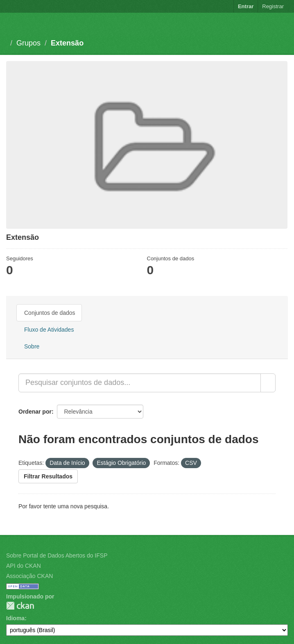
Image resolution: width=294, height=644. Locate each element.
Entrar (246, 6)
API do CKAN (24, 566)
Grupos (28, 43)
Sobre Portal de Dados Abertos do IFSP (57, 555)
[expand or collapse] (283, 24)
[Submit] (268, 383)
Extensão (67, 43)
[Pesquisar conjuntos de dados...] (140, 383)
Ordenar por (35, 412)
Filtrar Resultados (48, 476)
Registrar (273, 6)
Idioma (15, 618)
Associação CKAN (29, 576)
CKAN (20, 606)
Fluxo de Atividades (49, 330)
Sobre (32, 346)
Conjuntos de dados (50, 313)
